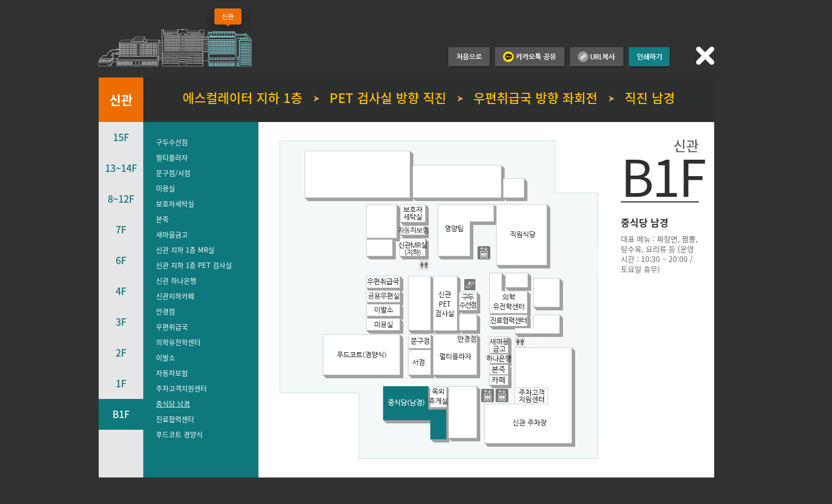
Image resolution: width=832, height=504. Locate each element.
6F (121, 260)
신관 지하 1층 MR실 (185, 250)
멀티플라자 (172, 157)
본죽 (162, 219)
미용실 (166, 188)
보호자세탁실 (175, 203)
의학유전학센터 (178, 342)
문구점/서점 (173, 173)
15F (121, 137)
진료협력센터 (175, 419)
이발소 (166, 357)
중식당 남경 (173, 403)
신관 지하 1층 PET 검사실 (194, 265)
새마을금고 (172, 234)
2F (121, 353)
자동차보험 (172, 373)
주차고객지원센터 (181, 388)
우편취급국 (172, 327)
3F (121, 322)
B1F (121, 414)
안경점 (166, 311)
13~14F (121, 168)
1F (121, 383)
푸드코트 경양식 (179, 434)
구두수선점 (172, 142)
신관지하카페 (175, 296)
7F (121, 229)
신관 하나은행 (176, 280)
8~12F (121, 199)
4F (121, 291)
